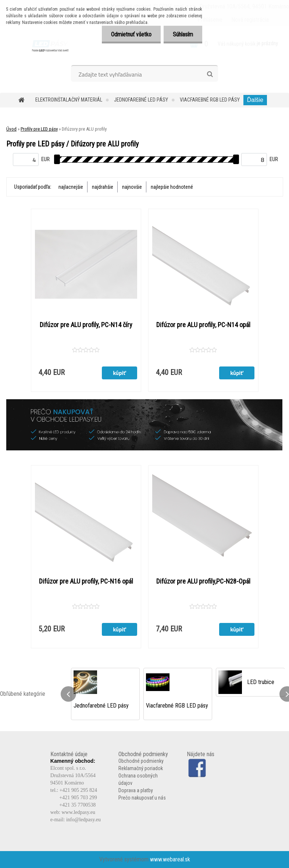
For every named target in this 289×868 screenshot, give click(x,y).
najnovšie (132, 187)
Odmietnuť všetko (131, 34)
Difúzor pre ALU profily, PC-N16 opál (86, 581)
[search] (210, 74)
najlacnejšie (71, 187)
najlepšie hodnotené (172, 187)
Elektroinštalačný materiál (69, 100)
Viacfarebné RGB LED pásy (210, 100)
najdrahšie (103, 187)
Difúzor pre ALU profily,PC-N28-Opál (203, 581)
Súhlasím (183, 34)
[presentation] (68, 694)
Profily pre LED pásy (39, 129)
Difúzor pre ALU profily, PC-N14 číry (86, 325)
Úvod (11, 129)
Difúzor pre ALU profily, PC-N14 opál (203, 325)
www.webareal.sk (170, 859)
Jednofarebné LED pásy (141, 100)
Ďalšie (255, 100)
